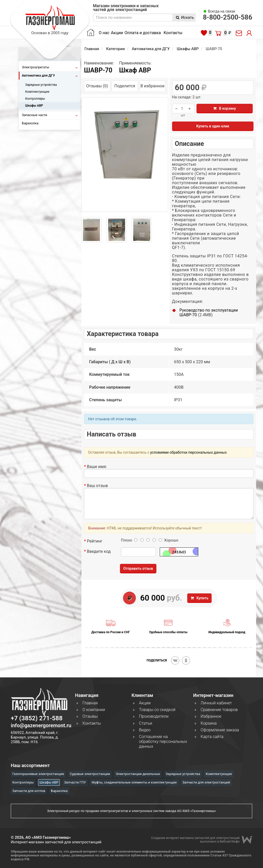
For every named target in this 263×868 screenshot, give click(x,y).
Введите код (99, 551)
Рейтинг (95, 541)
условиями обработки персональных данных (189, 452)
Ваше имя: (97, 467)
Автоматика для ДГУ (151, 49)
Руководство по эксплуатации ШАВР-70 (209, 312)
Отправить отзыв (138, 568)
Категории (115, 49)
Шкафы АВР (188, 49)
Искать (185, 17)
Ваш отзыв (97, 486)
